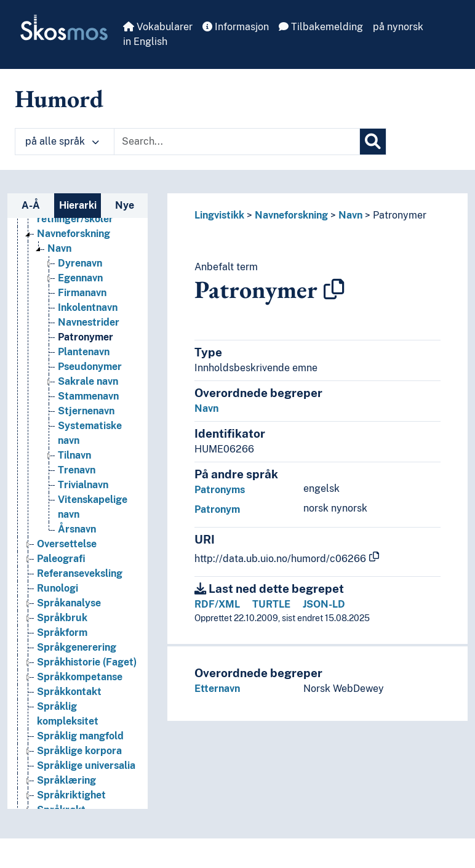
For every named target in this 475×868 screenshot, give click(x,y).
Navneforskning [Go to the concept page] (74, 234)
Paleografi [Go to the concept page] (61, 559)
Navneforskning (291, 215)
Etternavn (217, 689)
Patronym (217, 509)
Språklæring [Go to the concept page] (66, 780)
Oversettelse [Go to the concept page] (67, 544)
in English (145, 42)
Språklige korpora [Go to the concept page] (79, 751)
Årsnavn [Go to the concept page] (77, 529)
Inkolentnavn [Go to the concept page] (88, 307)
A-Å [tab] (31, 205)
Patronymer (400, 215)
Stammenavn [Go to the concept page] (88, 396)
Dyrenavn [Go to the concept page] (80, 263)
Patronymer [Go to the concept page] (86, 337)
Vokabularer (158, 27)
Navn (350, 215)
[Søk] (373, 142)
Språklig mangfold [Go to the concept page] (80, 736)
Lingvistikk (219, 215)
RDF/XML (217, 604)
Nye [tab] (125, 205)
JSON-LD (324, 604)
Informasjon (236, 27)
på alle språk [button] (62, 141)
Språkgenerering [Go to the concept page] (77, 647)
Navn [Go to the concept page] (59, 248)
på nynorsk (398, 27)
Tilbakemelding (321, 27)
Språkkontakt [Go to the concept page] (69, 692)
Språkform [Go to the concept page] (62, 633)
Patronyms (220, 490)
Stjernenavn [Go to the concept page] (86, 411)
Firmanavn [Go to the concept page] (82, 293)
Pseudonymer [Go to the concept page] (90, 367)
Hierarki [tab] (78, 205)
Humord (59, 98)
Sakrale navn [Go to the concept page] (88, 381)
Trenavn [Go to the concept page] (77, 470)
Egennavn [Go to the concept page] (80, 278)
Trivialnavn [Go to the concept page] (83, 485)
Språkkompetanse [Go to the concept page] (80, 677)
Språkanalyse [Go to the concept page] (69, 603)
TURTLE (271, 604)
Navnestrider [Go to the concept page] (89, 322)
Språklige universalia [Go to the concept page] (86, 766)
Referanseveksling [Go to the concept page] (80, 573)
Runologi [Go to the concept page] (58, 588)
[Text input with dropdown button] (237, 142)
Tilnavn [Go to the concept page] (74, 455)
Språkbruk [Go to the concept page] (62, 618)
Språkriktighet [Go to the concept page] (71, 795)
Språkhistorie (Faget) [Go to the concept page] (87, 662)
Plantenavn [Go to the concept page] (84, 352)
